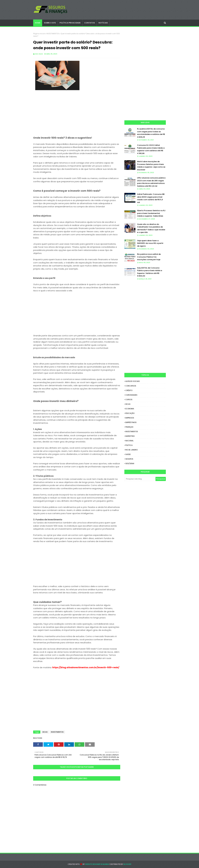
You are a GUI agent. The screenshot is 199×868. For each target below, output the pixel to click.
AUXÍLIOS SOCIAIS (133, 381)
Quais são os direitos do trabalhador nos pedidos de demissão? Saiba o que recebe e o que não (151, 228)
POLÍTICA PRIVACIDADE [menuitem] (70, 23)
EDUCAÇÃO (130, 413)
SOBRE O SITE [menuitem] (50, 23)
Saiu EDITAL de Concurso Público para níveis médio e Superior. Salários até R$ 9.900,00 (150, 272)
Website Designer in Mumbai (97, 864)
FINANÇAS (129, 427)
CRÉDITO (129, 390)
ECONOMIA (130, 409)
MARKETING (130, 436)
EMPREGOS (130, 418)
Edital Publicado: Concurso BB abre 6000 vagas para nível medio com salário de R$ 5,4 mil (151, 198)
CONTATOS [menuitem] (90, 23)
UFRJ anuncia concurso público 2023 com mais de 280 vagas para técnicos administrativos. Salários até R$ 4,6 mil (151, 182)
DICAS (45, 732)
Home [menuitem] (38, 23)
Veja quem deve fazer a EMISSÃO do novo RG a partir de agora (150, 243)
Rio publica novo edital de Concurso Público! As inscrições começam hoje (149, 257)
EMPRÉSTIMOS (131, 422)
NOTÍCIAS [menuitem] (103, 23)
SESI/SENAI (130, 463)
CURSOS (129, 400)
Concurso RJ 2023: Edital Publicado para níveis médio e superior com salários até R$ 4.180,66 (151, 149)
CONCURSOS (131, 386)
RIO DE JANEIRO (131, 450)
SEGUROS (129, 459)
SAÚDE (128, 454)
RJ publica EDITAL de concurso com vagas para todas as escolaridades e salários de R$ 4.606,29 (151, 133)
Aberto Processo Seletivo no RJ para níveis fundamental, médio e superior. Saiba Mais (151, 213)
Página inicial (39, 34)
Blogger (127, 864)
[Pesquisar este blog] (140, 479)
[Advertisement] (77, 117)
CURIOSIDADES (131, 395)
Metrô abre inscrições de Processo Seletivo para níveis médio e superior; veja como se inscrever (151, 166)
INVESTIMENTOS (53, 34)
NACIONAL (129, 441)
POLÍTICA (129, 445)
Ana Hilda (39, 54)
